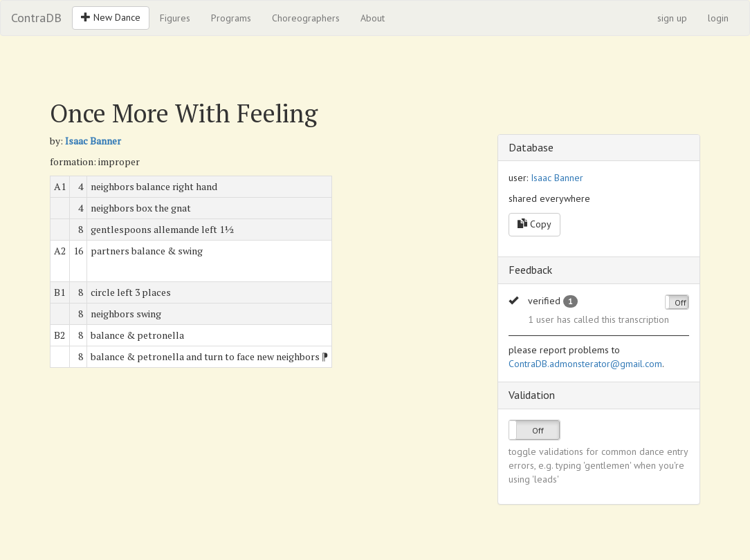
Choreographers (306, 18)
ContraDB (36, 18)
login (718, 18)
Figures (175, 18)
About (373, 18)
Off (680, 302)
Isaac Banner (93, 141)
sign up (672, 18)
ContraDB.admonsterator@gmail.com (585, 364)
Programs (231, 18)
